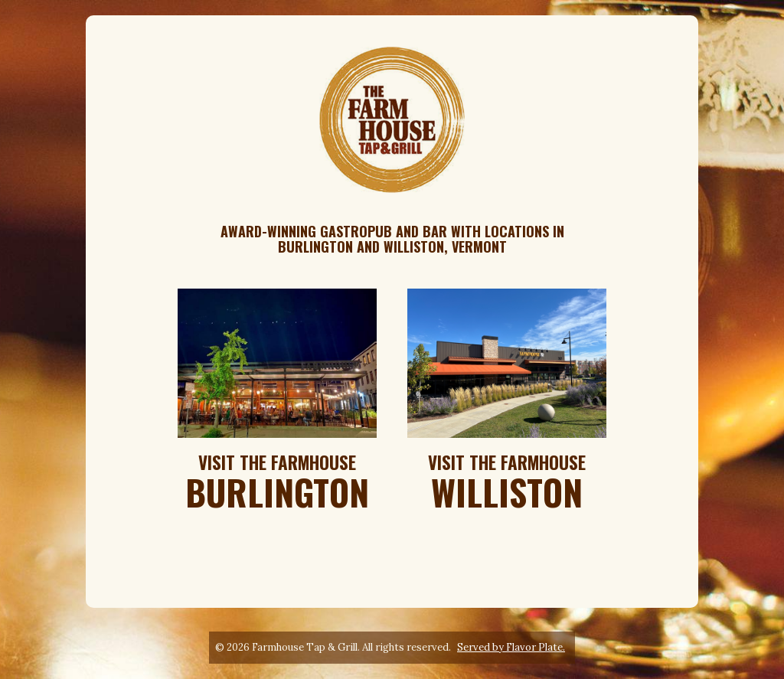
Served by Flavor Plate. (511, 647)
